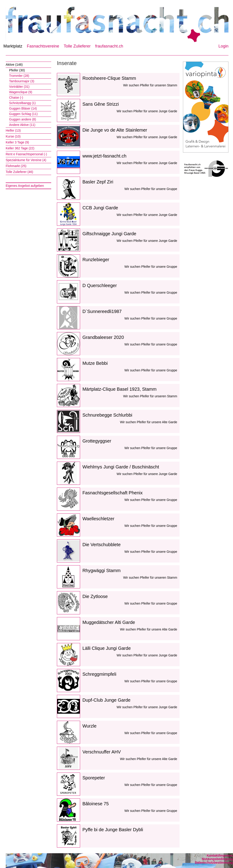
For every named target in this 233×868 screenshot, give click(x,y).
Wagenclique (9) (21, 92)
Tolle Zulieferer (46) (19, 172)
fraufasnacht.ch (109, 46)
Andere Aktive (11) (22, 125)
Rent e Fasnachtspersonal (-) (26, 154)
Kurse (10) (13, 136)
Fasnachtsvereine (43, 46)
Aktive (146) (14, 65)
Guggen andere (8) (23, 119)
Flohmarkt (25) (16, 166)
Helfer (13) (13, 130)
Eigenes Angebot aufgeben (25, 186)
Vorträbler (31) (19, 87)
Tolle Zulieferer (77, 46)
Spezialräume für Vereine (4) (26, 160)
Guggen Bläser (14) (23, 108)
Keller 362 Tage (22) (20, 148)
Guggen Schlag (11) (23, 114)
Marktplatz (13, 46)
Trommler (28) (19, 76)
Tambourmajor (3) (22, 81)
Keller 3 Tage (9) (17, 142)
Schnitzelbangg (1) (22, 103)
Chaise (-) (16, 98)
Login (223, 46)
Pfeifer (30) (17, 70)
